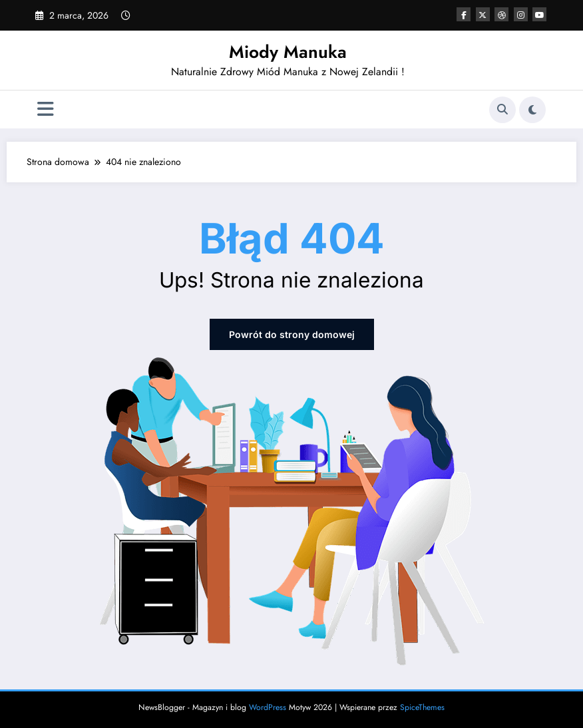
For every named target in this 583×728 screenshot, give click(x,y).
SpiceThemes (422, 707)
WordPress (268, 707)
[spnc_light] (532, 110)
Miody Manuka (288, 52)
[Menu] (46, 109)
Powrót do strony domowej (292, 334)
